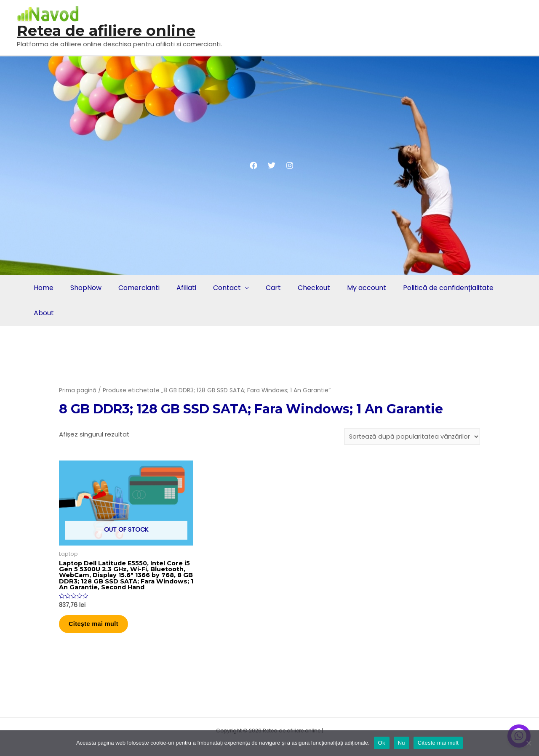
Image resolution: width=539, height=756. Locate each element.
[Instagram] (290, 165)
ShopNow (83, 288)
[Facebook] (253, 165)
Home (43, 288)
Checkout (303, 288)
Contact (219, 288)
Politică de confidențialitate (434, 288)
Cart (264, 288)
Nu (402, 743)
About (43, 313)
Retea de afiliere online (106, 31)
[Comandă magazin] (410, 437)
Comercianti (135, 288)
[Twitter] (272, 165)
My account (354, 288)
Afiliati (180, 288)
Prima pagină (78, 390)
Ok (382, 743)
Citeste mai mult (438, 743)
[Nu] (528, 743)
